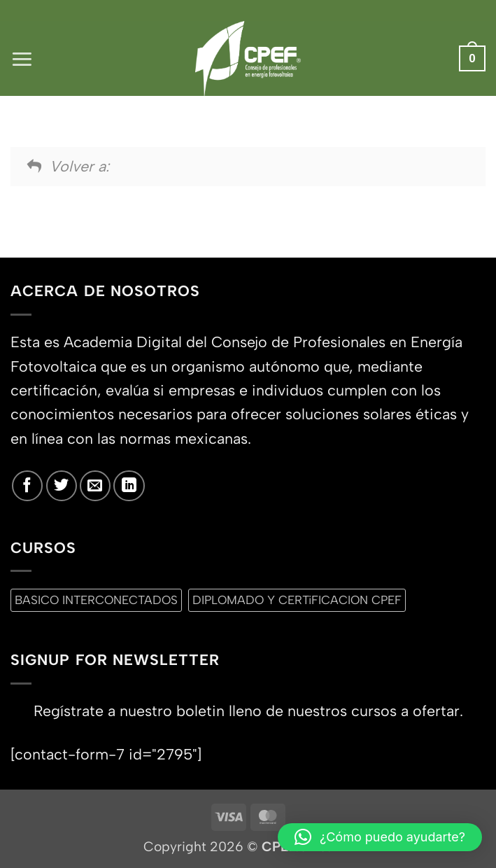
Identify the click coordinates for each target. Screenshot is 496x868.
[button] (22, 58)
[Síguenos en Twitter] (62, 486)
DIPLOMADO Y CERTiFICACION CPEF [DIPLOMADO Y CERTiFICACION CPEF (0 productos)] (297, 600)
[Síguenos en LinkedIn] (129, 486)
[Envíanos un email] (95, 486)
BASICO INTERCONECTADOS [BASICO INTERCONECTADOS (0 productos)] (96, 600)
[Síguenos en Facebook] (27, 486)
